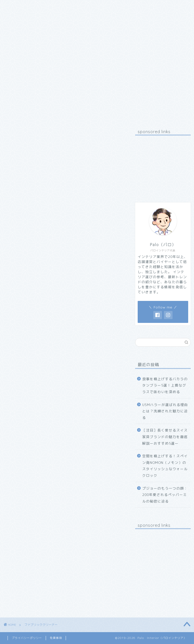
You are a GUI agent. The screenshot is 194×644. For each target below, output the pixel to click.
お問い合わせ (82, 7)
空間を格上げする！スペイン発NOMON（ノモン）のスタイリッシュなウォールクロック (165, 466)
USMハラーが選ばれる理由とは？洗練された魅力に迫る (165, 411)
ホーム (17, 7)
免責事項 (56, 638)
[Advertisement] (163, 164)
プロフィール (47, 7)
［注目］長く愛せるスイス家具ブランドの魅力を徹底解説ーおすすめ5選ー (165, 437)
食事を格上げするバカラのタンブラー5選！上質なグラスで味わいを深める (165, 385)
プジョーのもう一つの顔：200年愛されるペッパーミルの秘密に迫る (165, 495)
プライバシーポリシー (27, 638)
